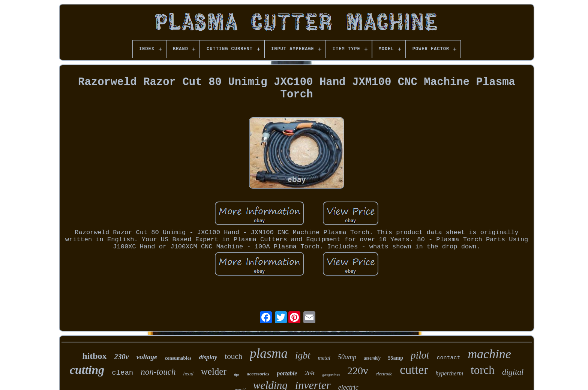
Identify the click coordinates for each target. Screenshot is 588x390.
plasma (269, 353)
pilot (420, 355)
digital (513, 372)
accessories (258, 374)
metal (324, 358)
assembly (372, 358)
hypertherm (449, 373)
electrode (384, 374)
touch (233, 356)
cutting (87, 370)
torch (483, 370)
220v (358, 371)
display (208, 357)
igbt (303, 355)
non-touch (158, 372)
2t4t (309, 373)
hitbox (94, 356)
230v (122, 357)
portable (287, 373)
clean (122, 373)
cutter (414, 370)
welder (214, 371)
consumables (178, 358)
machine (490, 354)
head (188, 374)
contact (449, 358)
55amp (396, 358)
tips (237, 375)
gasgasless (331, 375)
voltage (147, 357)
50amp (347, 357)
